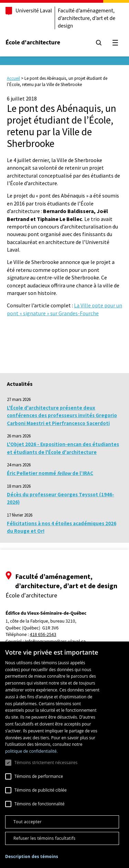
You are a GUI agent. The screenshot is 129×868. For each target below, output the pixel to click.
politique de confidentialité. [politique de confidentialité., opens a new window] (31, 751)
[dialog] (64, 755)
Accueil (13, 78)
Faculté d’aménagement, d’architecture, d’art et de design (87, 18)
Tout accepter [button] (28, 822)
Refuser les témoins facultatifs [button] (44, 838)
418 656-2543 (43, 635)
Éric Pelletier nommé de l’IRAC (50, 473)
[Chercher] (99, 43)
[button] (32, 856)
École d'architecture (33, 43)
